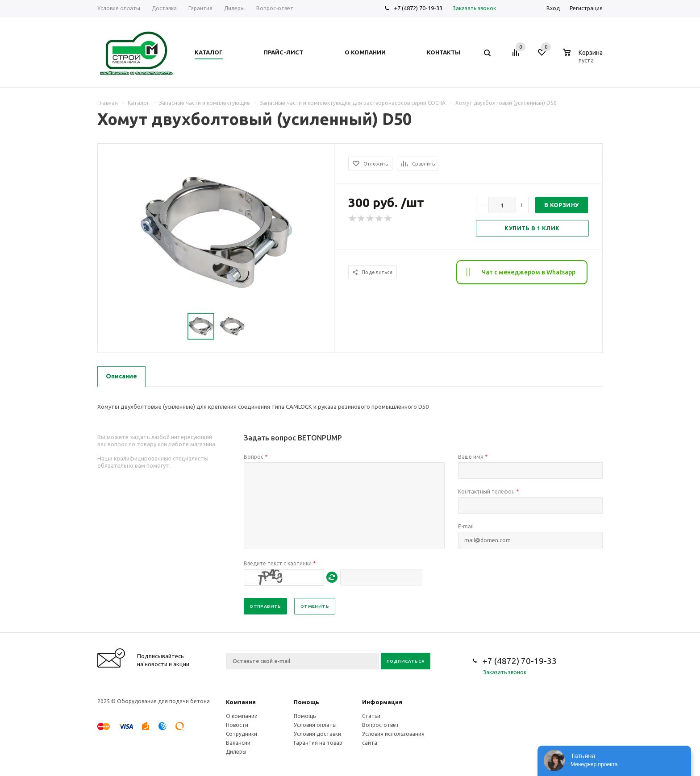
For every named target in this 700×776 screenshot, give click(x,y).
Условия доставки (317, 734)
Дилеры (236, 752)
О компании (242, 716)
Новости (237, 725)
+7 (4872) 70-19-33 (418, 8)
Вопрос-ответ (381, 725)
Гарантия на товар (318, 743)
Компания (241, 702)
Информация (382, 702)
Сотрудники (242, 734)
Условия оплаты (315, 725)
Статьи (371, 716)
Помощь (306, 702)
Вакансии (238, 743)
